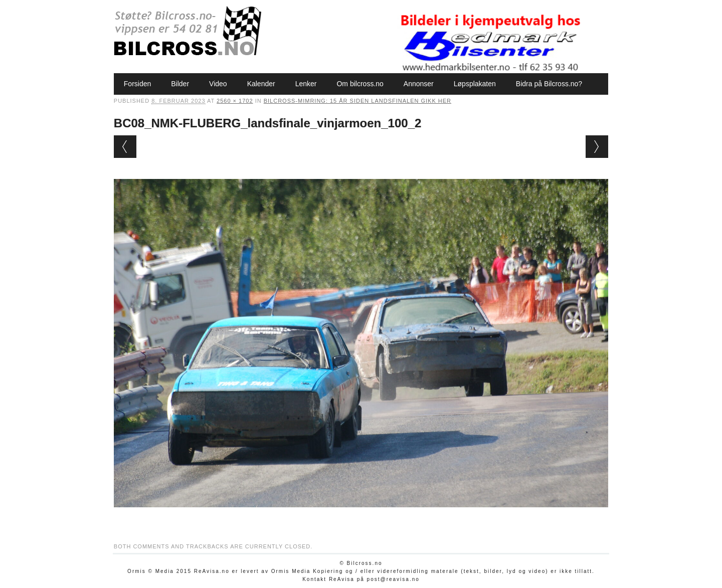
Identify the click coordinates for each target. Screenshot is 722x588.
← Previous (125, 147)
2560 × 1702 (235, 101)
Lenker (306, 84)
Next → (597, 147)
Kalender (261, 84)
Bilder (180, 84)
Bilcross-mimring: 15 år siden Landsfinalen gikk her (357, 101)
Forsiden (137, 84)
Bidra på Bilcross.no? (549, 84)
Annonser (419, 84)
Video (218, 84)
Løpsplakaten (475, 84)
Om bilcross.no (360, 84)
